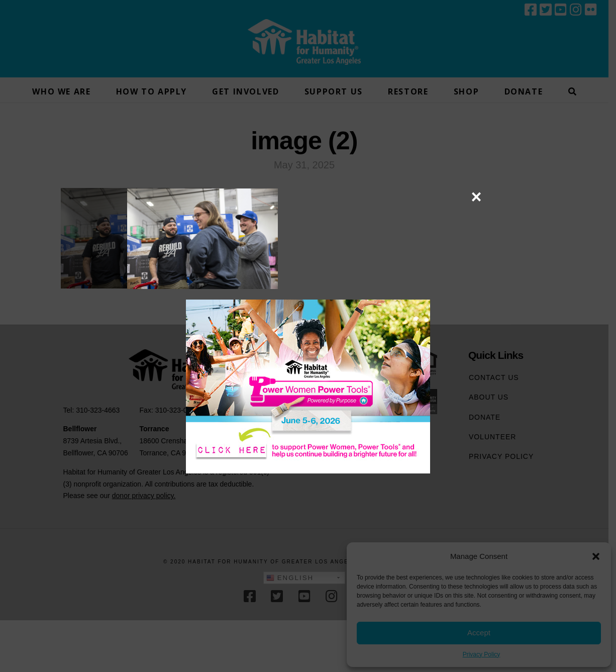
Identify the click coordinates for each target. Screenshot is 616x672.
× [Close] (476, 197)
